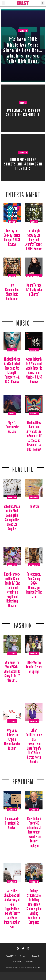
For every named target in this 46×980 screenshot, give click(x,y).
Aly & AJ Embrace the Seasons (12, 426)
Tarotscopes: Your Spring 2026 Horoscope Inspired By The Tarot (34, 584)
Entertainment (23, 193)
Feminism (23, 30)
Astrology (34, 565)
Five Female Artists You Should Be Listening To (23, 111)
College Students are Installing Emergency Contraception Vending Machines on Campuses (34, 905)
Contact (24, 956)
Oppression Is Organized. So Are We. (12, 822)
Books (12, 221)
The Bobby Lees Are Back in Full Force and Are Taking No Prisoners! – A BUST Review (12, 369)
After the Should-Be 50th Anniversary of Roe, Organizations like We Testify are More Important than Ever (12, 908)
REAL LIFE (23, 468)
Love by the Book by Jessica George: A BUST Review (12, 236)
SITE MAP (38, 968)
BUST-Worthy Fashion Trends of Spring (34, 666)
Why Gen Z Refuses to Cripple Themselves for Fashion (12, 738)
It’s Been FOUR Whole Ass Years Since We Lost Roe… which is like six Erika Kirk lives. (23, 49)
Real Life (12, 497)
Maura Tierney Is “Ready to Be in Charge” (34, 289)
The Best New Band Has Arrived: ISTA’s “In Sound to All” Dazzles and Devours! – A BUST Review (34, 435)
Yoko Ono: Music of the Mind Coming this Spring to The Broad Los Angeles (12, 517)
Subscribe (36, 956)
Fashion (23, 624)
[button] (3, 3)
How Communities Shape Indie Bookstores (12, 291)
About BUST (11, 956)
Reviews (12, 350)
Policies (29, 961)
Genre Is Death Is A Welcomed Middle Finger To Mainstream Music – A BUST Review (34, 369)
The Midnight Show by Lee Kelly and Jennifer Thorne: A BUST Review (34, 239)
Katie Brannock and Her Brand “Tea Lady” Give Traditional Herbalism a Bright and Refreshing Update (12, 589)
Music (23, 103)
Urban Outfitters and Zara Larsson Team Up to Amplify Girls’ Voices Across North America (34, 745)
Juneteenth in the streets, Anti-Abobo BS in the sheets (23, 163)
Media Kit (17, 961)
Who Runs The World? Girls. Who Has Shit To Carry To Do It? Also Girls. (12, 670)
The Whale (34, 505)
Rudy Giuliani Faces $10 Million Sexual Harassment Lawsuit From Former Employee (34, 831)
